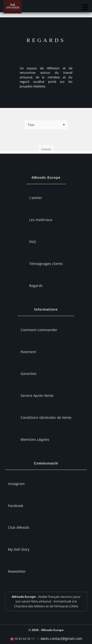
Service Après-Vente (37, 396)
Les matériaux (41, 220)
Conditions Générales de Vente (46, 417)
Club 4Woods (19, 527)
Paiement (28, 352)
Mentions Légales (35, 439)
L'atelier (36, 198)
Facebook (15, 506)
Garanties (29, 374)
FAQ (33, 242)
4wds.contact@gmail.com (61, 639)
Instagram (16, 484)
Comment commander (39, 330)
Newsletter (17, 571)
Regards (36, 286)
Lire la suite (46, 149)
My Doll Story (19, 549)
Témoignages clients (46, 264)
